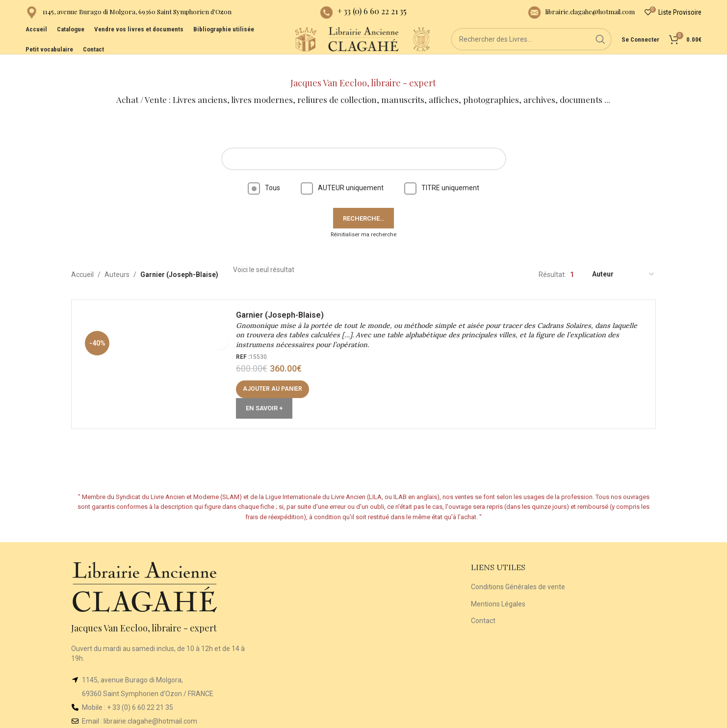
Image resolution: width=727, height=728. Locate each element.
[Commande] (623, 258)
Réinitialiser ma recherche (363, 217)
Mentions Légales (498, 587)
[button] (277, 377)
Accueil (82, 257)
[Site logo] (271, 53)
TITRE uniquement (442, 171)
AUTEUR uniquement (342, 171)
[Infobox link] (129, 15)
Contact (483, 603)
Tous (264, 171)
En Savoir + (269, 396)
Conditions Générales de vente (518, 570)
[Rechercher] (541, 54)
